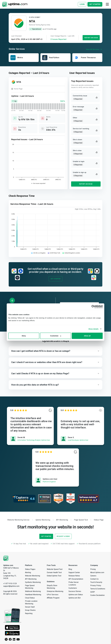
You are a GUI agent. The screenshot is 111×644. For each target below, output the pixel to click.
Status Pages (30, 569)
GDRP (93, 592)
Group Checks (30, 610)
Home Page (17, 89)
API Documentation (76, 579)
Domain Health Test (54, 572)
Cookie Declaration (97, 595)
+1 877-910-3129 (10, 584)
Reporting (29, 613)
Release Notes (74, 576)
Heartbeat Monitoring (33, 595)
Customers (73, 588)
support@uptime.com (11, 586)
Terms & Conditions (98, 589)
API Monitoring (31, 579)
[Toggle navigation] (107, 4)
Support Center (74, 572)
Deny (24, 336)
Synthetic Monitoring (33, 582)
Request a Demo (63, 536)
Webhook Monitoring (33, 591)
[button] (55, 351)
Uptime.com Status (76, 595)
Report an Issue (91, 38)
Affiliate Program (53, 598)
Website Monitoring (33, 576)
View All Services (94, 49)
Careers (93, 576)
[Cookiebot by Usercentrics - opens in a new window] (93, 307)
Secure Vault (30, 607)
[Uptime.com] (6, 558)
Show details (93, 329)
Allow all (87, 336)
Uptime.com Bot (75, 598)
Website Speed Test (55, 569)
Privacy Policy (96, 585)
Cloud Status (30, 598)
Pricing (93, 569)
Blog (70, 569)
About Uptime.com (97, 572)
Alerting (28, 572)
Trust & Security (96, 582)
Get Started (56, 279)
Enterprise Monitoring (55, 591)
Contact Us (94, 579)
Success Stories (75, 591)
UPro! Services (53, 595)
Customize (56, 336)
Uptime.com (8, 565)
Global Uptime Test (54, 576)
